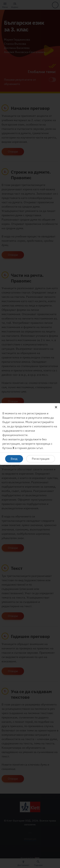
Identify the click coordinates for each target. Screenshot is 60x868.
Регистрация (41, 459)
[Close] (56, 407)
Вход (14, 459)
